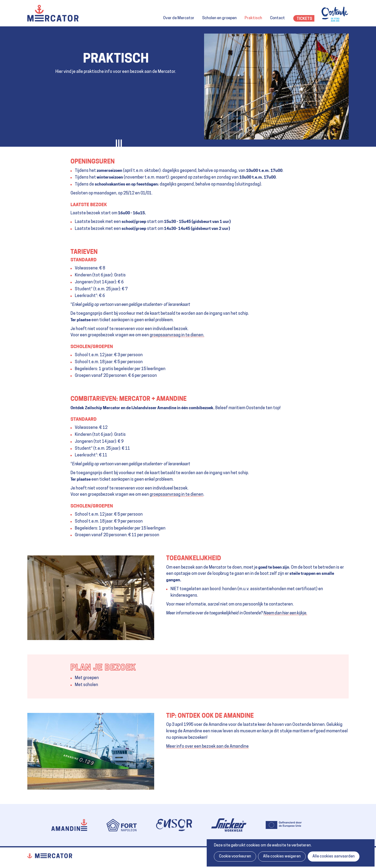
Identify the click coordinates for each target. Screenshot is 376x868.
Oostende (335, 14)
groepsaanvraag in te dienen (176, 495)
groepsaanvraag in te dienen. (177, 335)
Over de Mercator (179, 18)
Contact (277, 18)
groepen (91, 678)
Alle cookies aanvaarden (334, 856)
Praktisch (253, 18)
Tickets (304, 19)
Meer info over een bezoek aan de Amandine (207, 747)
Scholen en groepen (219, 18)
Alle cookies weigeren (282, 856)
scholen (91, 685)
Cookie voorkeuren (235, 856)
